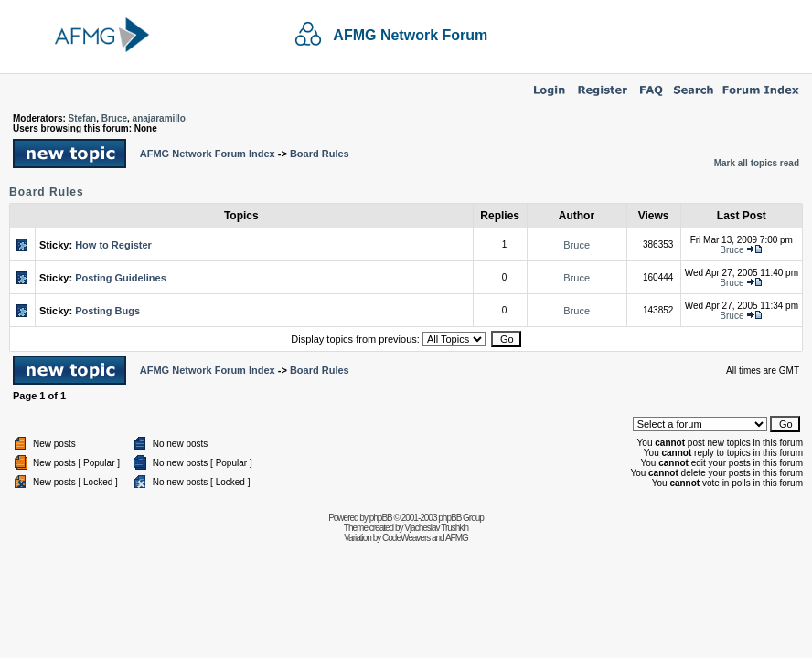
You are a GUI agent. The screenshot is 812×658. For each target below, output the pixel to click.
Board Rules (320, 154)
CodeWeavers (406, 538)
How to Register (113, 245)
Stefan (83, 118)
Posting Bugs (107, 311)
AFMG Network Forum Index (208, 154)
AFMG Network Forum (410, 35)
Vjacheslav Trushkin (436, 528)
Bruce (114, 118)
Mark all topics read (757, 163)
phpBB (381, 518)
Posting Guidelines (121, 278)
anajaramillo (159, 118)
